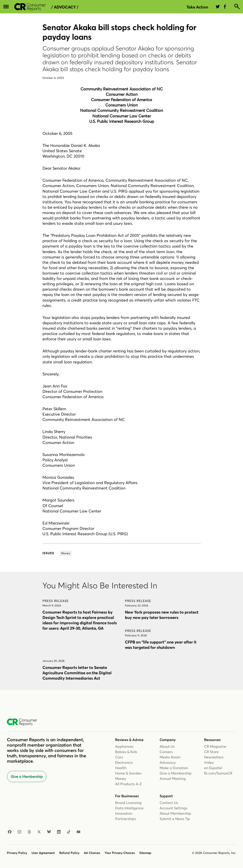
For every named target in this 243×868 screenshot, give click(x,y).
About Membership (175, 813)
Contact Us (169, 803)
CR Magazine (215, 746)
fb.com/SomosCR (218, 773)
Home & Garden (128, 773)
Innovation (124, 813)
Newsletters (214, 757)
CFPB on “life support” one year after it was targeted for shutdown (161, 645)
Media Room (170, 757)
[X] (39, 832)
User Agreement (43, 853)
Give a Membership (27, 776)
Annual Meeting (173, 778)
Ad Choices (92, 853)
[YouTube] (78, 832)
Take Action (197, 7)
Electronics (124, 762)
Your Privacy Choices (120, 853)
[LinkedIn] (59, 832)
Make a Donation (174, 768)
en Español (213, 768)
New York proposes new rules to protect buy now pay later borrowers (162, 615)
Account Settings (173, 808)
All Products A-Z (128, 784)
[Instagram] (19, 832)
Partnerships (126, 819)
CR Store (211, 752)
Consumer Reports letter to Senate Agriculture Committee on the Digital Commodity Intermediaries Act (77, 673)
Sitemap (145, 853)
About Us (167, 746)
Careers (166, 752)
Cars (119, 757)
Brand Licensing (128, 803)
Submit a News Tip (175, 819)
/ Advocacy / (65, 7)
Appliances (124, 746)
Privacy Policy (17, 853)
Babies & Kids (126, 752)
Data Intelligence (129, 808)
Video (209, 762)
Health (121, 768)
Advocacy (168, 762)
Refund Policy (69, 853)
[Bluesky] (49, 832)
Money (121, 778)
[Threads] (29, 832)
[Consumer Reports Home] (24, 722)
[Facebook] (10, 832)
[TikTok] (69, 832)
